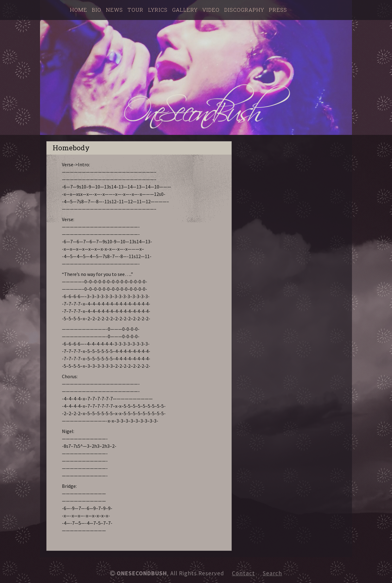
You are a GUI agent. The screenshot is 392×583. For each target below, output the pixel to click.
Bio (97, 10)
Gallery (185, 10)
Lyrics (158, 10)
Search (272, 573)
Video (211, 10)
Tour (135, 10)
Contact (243, 573)
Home (79, 10)
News (114, 10)
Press (278, 10)
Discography (244, 10)
